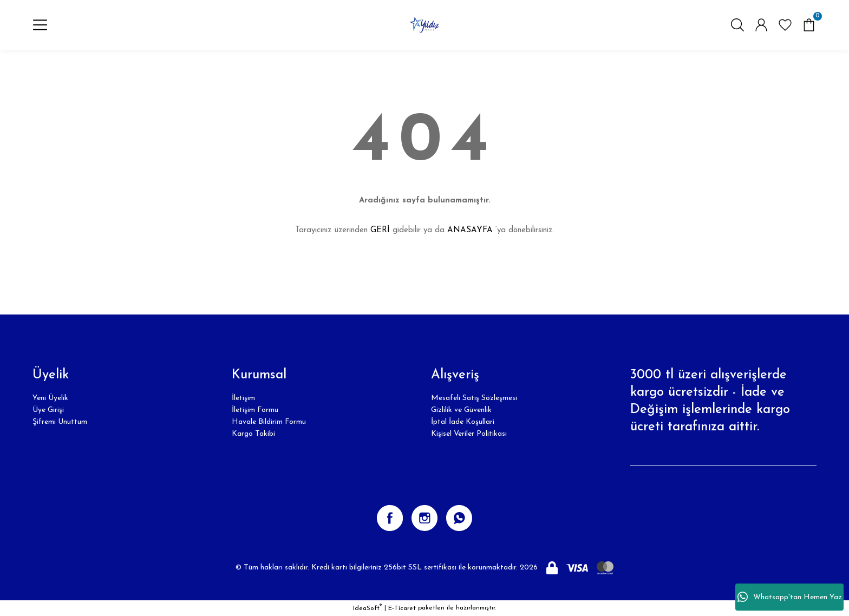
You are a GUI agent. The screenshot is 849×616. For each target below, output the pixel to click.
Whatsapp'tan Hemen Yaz (790, 597)
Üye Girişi (48, 410)
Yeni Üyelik (50, 398)
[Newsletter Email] (723, 455)
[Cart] (809, 25)
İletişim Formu (255, 410)
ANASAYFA (470, 230)
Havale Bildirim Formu (269, 422)
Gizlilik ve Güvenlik (461, 410)
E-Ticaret (402, 608)
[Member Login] (761, 25)
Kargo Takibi (253, 434)
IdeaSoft (367, 608)
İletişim (243, 398)
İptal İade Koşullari (463, 422)
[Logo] (424, 25)
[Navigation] (40, 25)
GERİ (380, 230)
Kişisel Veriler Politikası (469, 434)
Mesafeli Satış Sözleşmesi (474, 398)
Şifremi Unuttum (60, 422)
